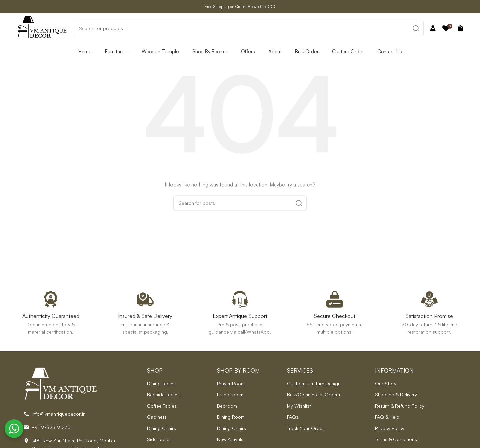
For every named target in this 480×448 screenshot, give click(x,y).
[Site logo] (42, 28)
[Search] (249, 28)
